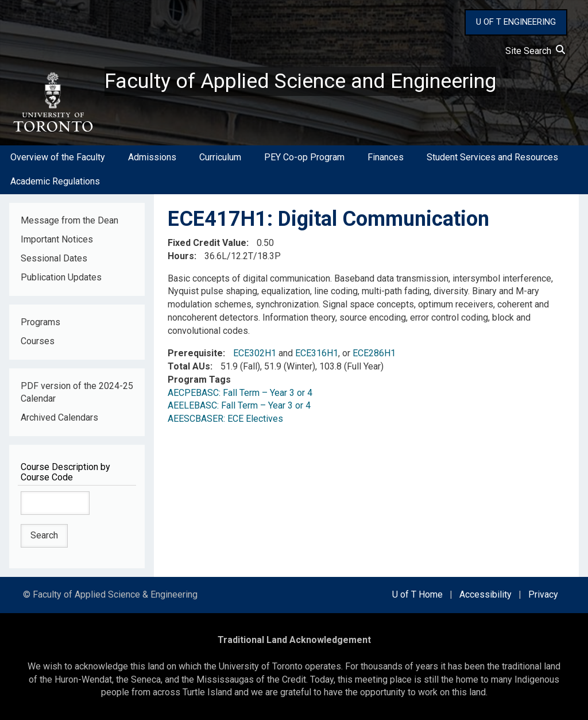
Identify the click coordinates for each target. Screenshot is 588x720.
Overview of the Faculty (58, 157)
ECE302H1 (255, 353)
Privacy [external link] (543, 594)
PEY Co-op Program (304, 157)
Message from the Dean (69, 220)
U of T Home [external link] (417, 594)
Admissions (152, 157)
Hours (181, 256)
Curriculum (220, 157)
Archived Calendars (59, 417)
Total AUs (189, 366)
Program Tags (199, 380)
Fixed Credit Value (207, 243)
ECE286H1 (374, 353)
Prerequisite (195, 353)
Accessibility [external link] (486, 594)
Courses (38, 341)
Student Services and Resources (492, 157)
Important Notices (57, 239)
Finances (386, 157)
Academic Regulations (55, 181)
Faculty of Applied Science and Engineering (300, 81)
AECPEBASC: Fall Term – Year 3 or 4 (240, 393)
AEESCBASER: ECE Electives (225, 419)
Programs (40, 322)
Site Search (535, 51)
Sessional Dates (54, 258)
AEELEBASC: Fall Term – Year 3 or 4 (239, 406)
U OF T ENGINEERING (516, 22)
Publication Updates (61, 277)
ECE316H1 (317, 353)
